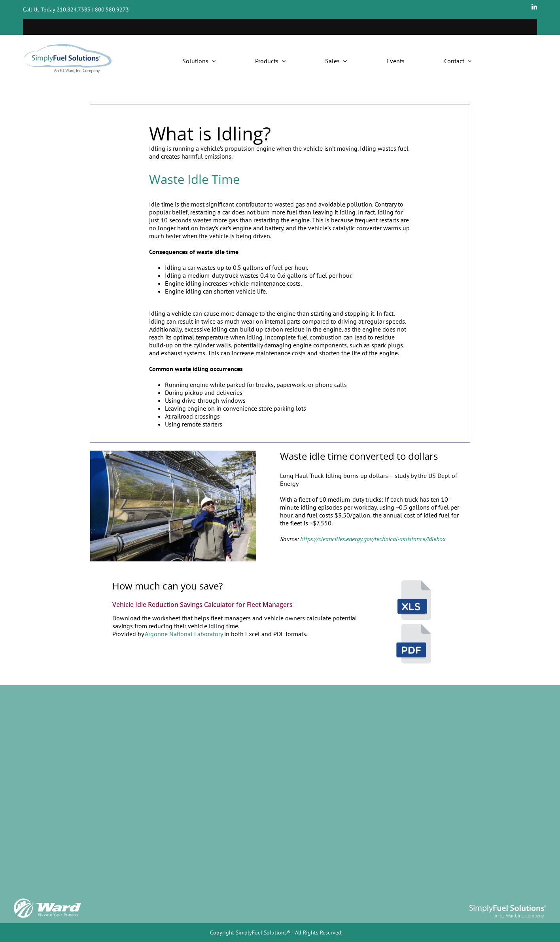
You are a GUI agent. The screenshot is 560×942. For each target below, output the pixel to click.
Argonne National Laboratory (184, 634)
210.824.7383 (74, 9)
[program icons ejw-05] (414, 627)
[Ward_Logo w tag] (47, 900)
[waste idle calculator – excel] (414, 584)
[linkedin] (534, 7)
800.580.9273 (112, 9)
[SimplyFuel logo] (507, 904)
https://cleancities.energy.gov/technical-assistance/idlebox (373, 539)
